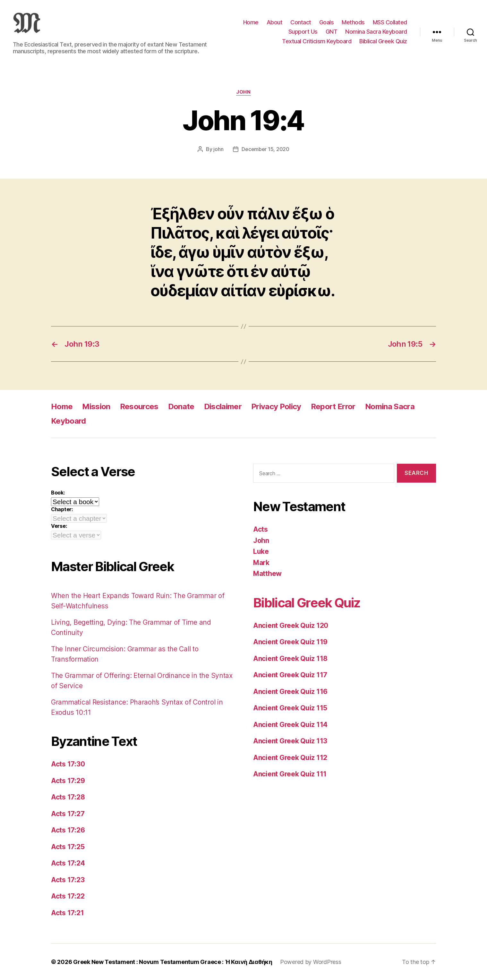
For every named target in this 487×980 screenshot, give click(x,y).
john (218, 149)
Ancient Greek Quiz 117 (290, 675)
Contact (301, 22)
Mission (96, 406)
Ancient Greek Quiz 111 (290, 774)
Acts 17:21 (67, 913)
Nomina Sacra (390, 406)
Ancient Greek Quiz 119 (290, 642)
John (243, 92)
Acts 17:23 (68, 880)
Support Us (303, 32)
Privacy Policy (276, 406)
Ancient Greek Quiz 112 (290, 758)
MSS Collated (390, 22)
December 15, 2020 (265, 149)
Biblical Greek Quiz (383, 41)
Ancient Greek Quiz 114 (290, 725)
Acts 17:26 (68, 830)
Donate (181, 406)
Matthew (267, 574)
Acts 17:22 (68, 896)
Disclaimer (223, 406)
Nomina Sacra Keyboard (376, 32)
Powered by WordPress (311, 962)
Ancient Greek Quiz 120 (291, 625)
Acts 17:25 (68, 847)
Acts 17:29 (68, 781)
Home (251, 22)
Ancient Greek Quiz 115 (290, 708)
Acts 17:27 (68, 814)
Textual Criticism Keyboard (317, 41)
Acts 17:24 (68, 863)
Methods (353, 22)
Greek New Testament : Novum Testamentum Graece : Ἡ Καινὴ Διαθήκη (173, 962)
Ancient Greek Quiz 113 (290, 741)
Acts (261, 529)
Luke (261, 551)
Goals (327, 22)
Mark (261, 563)
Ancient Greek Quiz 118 (290, 659)
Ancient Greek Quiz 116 (290, 692)
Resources (139, 406)
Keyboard (68, 421)
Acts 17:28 (68, 797)
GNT (332, 32)
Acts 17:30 (68, 764)
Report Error (333, 406)
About (275, 22)
